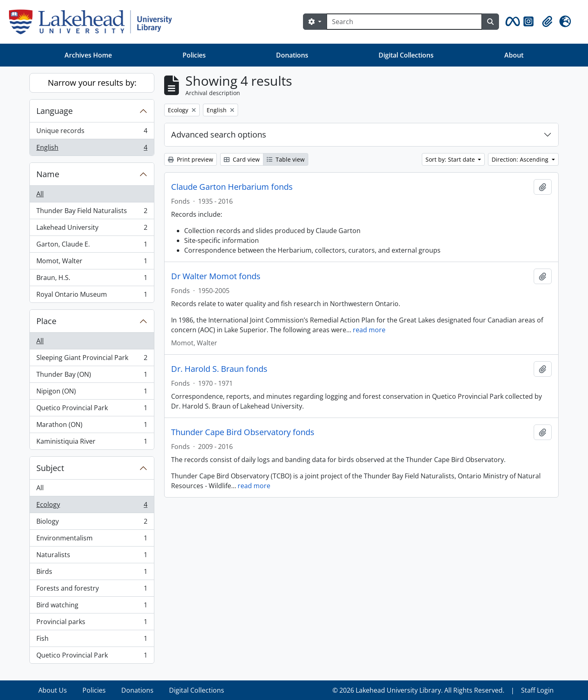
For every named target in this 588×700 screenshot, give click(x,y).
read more (369, 330)
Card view (242, 159)
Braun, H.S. (92, 279)
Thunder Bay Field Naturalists (92, 212)
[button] (511, 22)
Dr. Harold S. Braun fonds (219, 369)
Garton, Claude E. (92, 246)
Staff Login (537, 690)
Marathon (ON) (92, 426)
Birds (92, 573)
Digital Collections (406, 55)
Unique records (92, 132)
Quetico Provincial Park (92, 410)
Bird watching (92, 607)
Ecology (92, 506)
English (92, 149)
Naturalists (92, 557)
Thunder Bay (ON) (92, 376)
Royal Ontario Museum (92, 296)
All (40, 194)
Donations (292, 55)
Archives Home (88, 55)
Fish (92, 640)
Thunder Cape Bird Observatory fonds (243, 432)
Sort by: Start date (451, 159)
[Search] (404, 22)
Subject (50, 468)
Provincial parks (92, 623)
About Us (53, 690)
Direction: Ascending (521, 159)
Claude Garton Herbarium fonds (232, 187)
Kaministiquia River (92, 443)
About (514, 55)
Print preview (190, 159)
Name (48, 174)
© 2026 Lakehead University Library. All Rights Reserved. (418, 690)
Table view (286, 159)
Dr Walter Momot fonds (216, 276)
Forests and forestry (92, 590)
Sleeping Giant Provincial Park (92, 359)
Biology (92, 523)
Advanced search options (219, 134)
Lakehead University (92, 229)
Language (55, 111)
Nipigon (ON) (92, 393)
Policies (194, 55)
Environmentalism (92, 540)
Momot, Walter (92, 263)
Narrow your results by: (92, 83)
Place (46, 321)
